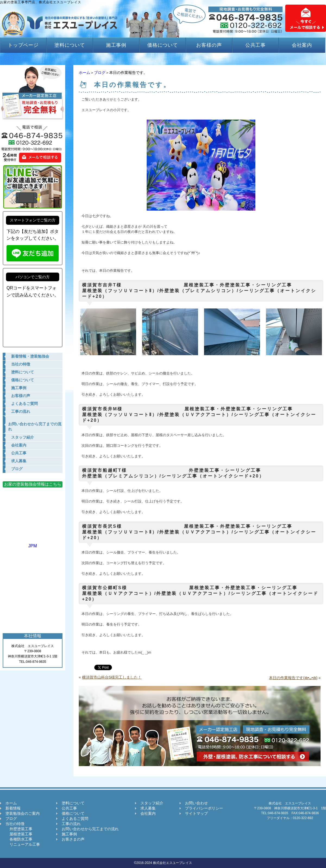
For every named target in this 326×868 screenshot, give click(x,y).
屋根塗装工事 (19, 834)
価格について (163, 45)
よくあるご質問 (75, 819)
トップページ (23, 45)
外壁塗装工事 (19, 829)
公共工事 (256, 45)
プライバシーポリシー (204, 808)
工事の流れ (71, 824)
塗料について (70, 45)
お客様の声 (209, 45)
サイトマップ (196, 813)
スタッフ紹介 (152, 803)
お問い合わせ (196, 803)
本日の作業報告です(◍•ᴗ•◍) (293, 678)
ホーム (84, 73)
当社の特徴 (15, 824)
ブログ (100, 73)
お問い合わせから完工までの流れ (90, 829)
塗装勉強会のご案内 (23, 813)
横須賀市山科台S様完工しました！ (112, 677)
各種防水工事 (19, 839)
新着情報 (13, 808)
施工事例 (116, 45)
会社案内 (302, 45)
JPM (33, 543)
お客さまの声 (73, 839)
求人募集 (148, 808)
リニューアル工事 (23, 844)
